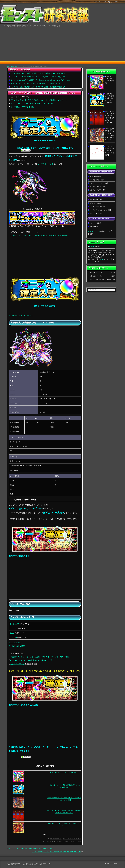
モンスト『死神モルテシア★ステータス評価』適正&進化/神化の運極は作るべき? (57, 852)
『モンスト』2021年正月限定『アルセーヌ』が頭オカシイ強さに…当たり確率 (38, 77)
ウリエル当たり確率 (96, 213)
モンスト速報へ (15, 643)
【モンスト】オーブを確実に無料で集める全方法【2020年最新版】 (110, 98)
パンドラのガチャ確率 (97, 180)
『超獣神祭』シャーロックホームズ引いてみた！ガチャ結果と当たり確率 (40, 657)
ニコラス (13, 628)
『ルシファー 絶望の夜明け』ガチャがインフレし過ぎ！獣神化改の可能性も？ (38, 87)
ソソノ (12, 633)
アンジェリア (14, 624)
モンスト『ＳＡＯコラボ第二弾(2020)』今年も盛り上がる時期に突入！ (36, 83)
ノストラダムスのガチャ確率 (99, 183)
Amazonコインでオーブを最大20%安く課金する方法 (32, 104)
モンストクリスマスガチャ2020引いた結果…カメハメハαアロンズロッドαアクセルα (40, 80)
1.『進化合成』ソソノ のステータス (21, 316)
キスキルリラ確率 (95, 223)
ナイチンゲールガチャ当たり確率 (100, 210)
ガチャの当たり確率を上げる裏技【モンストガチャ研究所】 (110, 151)
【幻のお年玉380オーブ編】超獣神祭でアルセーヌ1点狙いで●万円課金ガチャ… (39, 73)
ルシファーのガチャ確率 (97, 190)
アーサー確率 (94, 227)
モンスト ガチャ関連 (17, 646)
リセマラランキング (45, 164)
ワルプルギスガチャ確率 (97, 207)
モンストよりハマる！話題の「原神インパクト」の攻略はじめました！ (39, 100)
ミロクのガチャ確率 (96, 200)
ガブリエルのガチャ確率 (97, 187)
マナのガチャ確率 (95, 176)
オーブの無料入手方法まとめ (22, 107)
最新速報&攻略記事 (56, 839)
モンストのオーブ (17, 664)
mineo (102, 259)
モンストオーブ (94, 231)
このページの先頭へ (111, 863)
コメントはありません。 (63, 842)
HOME (8, 66)
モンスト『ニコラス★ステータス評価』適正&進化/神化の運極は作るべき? (31, 848)
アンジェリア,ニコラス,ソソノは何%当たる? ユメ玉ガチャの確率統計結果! (39, 236)
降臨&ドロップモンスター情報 (72, 839)
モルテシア (14, 637)
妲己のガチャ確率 (95, 203)
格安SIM (92, 247)
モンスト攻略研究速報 (24, 865)
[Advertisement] (62, 44)
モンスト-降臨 (14, 66)
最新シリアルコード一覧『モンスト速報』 (64, 772)
